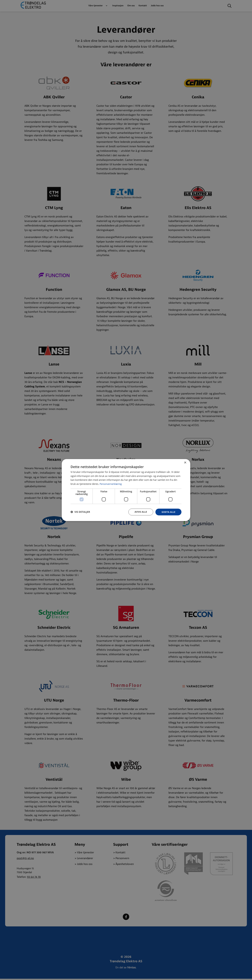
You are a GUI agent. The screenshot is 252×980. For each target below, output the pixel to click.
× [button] (185, 462)
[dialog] (126, 490)
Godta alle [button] (168, 512)
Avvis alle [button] (140, 512)
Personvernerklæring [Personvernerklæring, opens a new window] (111, 484)
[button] (80, 512)
